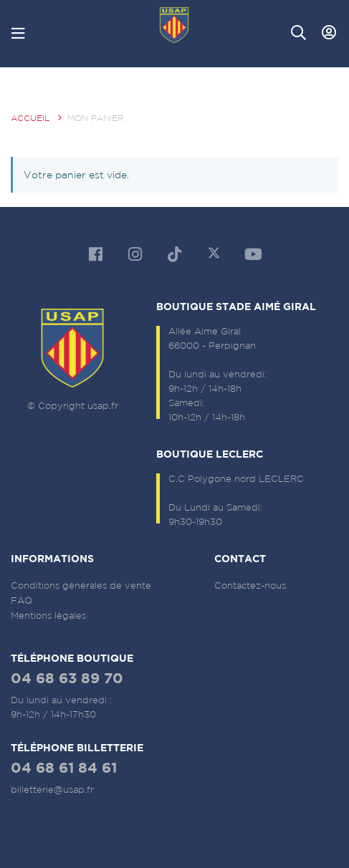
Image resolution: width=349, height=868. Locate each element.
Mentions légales (48, 616)
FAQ (21, 601)
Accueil (30, 118)
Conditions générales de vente (81, 585)
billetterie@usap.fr (52, 790)
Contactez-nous (250, 585)
